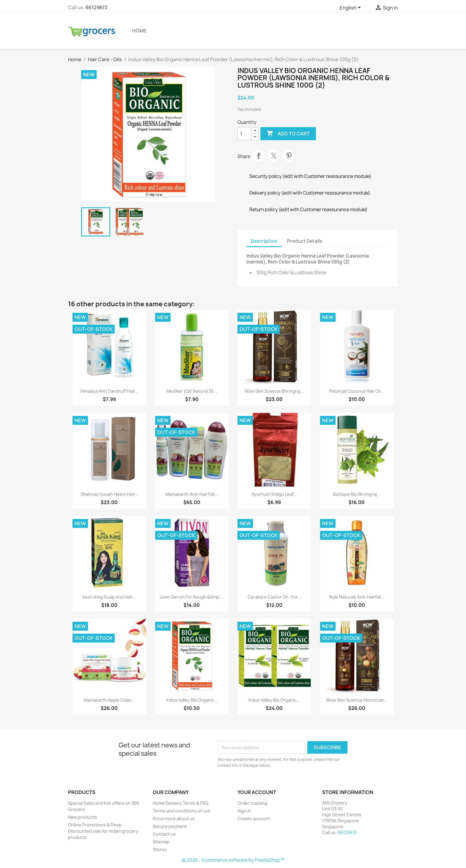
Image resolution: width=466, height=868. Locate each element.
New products (82, 817)
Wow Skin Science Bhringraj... (274, 391)
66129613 (96, 7)
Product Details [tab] (305, 241)
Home (139, 31)
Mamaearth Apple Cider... (109, 700)
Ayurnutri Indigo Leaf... (274, 494)
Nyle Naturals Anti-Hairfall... (357, 597)
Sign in (244, 811)
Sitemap (161, 842)
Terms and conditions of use (182, 811)
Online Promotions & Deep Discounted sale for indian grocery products (103, 831)
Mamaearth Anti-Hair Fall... (192, 494)
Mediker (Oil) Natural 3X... (192, 391)
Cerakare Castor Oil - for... (274, 597)
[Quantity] (245, 134)
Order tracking (252, 803)
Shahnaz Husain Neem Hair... (109, 494)
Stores (160, 849)
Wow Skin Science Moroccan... (357, 700)
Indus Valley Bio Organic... (192, 700)
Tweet (274, 156)
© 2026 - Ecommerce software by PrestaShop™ (233, 860)
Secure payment (170, 826)
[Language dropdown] (351, 8)
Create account (254, 819)
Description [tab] (264, 241)
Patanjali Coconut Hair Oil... (357, 391)
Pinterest (289, 156)
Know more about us (174, 819)
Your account (257, 792)
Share (259, 156)
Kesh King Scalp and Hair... (109, 597)
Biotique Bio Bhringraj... (357, 494)
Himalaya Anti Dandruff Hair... (109, 391)
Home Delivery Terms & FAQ (181, 803)
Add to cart (288, 134)
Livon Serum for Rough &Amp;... (192, 597)
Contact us (164, 834)
